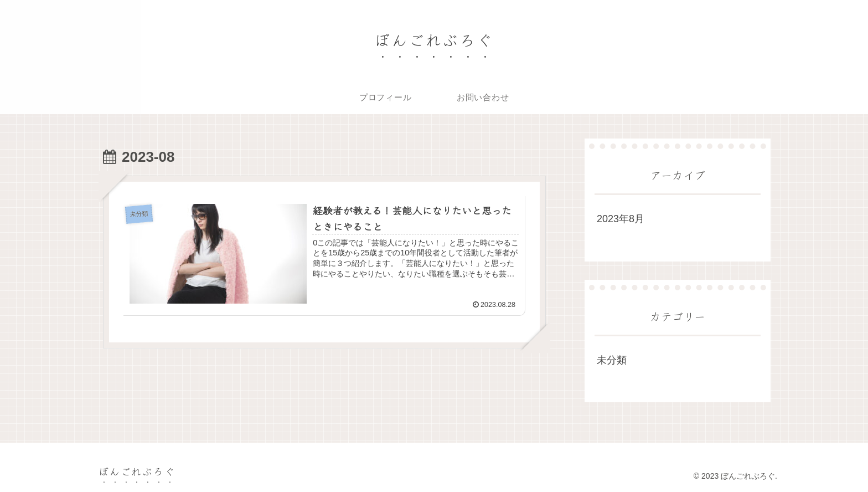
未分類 (612, 360)
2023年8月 (621, 219)
